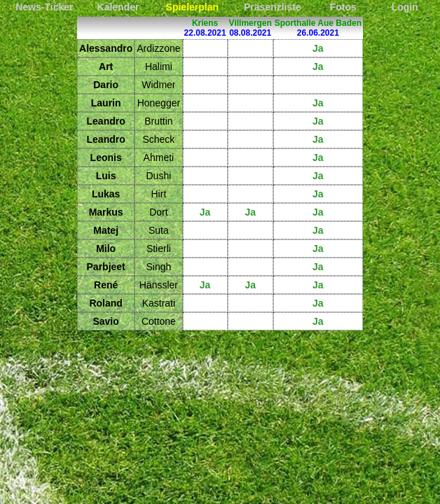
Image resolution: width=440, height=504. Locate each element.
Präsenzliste (273, 7)
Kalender (118, 7)
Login (405, 7)
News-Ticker (44, 7)
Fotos (343, 7)
